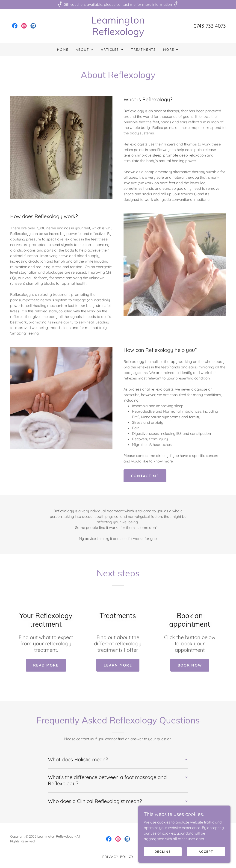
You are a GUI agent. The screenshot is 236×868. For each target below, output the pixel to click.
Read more (46, 665)
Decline (163, 851)
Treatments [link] (143, 50)
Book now (190, 665)
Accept (206, 851)
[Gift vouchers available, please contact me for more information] (118, 4)
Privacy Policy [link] (118, 857)
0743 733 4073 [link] (210, 26)
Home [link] (63, 50)
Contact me (145, 476)
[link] (15, 26)
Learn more (118, 665)
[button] (85, 50)
